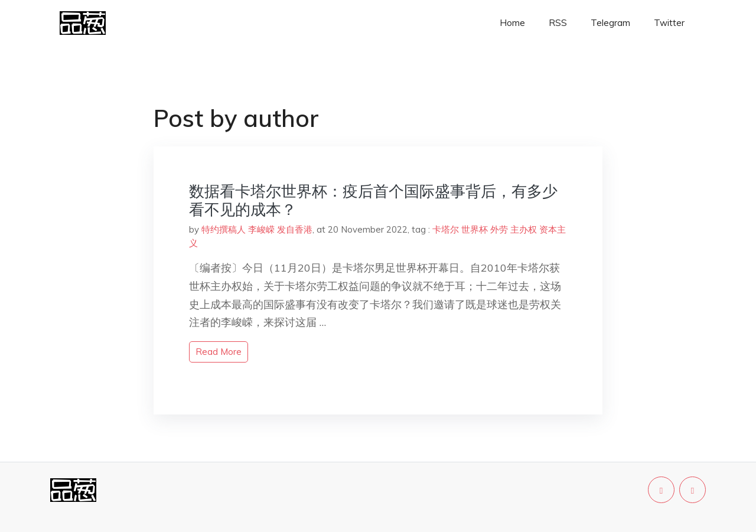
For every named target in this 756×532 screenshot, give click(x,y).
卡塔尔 (446, 229)
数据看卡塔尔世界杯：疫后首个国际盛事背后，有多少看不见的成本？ (373, 200)
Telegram (610, 23)
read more (219, 352)
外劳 (499, 229)
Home (512, 23)
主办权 (524, 229)
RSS (558, 23)
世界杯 (475, 229)
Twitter (669, 23)
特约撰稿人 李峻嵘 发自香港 (257, 229)
